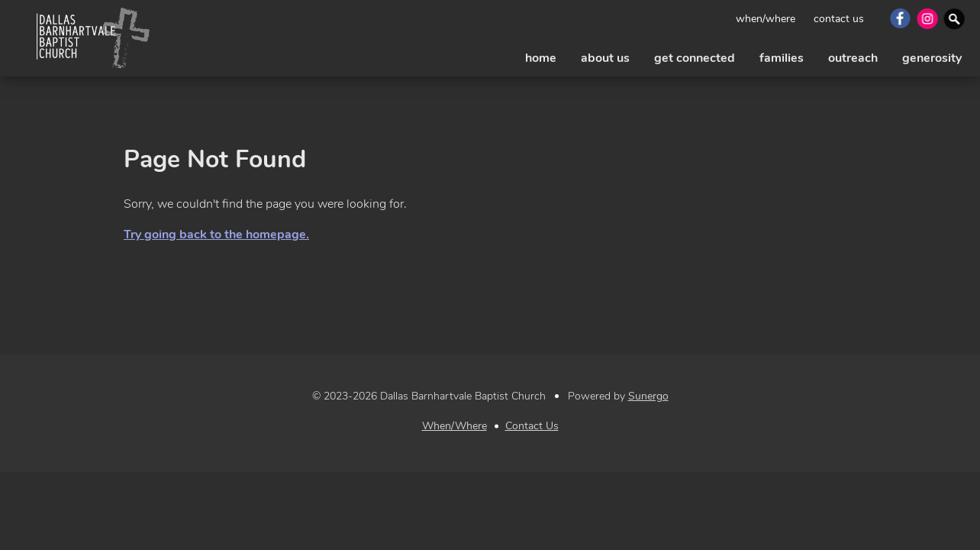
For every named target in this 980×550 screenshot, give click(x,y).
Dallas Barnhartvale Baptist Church (93, 38)
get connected (695, 58)
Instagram (926, 18)
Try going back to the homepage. (216, 235)
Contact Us (839, 19)
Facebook (899, 18)
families (782, 58)
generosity (932, 58)
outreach (853, 58)
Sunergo (648, 396)
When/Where (766, 19)
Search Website (954, 18)
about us (605, 58)
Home (541, 58)
